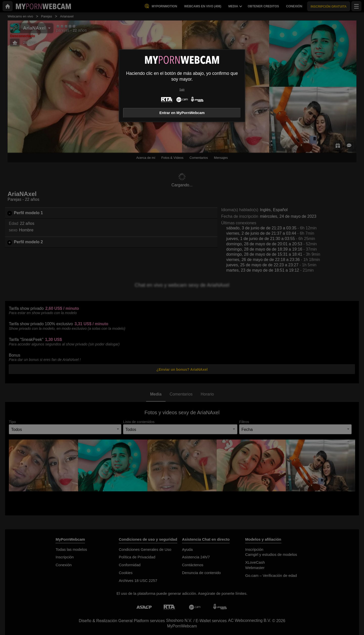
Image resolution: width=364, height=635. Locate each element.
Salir (182, 90)
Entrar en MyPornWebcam (182, 113)
